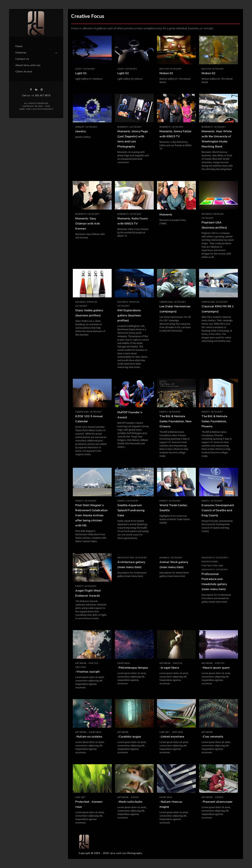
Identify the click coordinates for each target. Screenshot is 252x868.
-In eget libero (169, 668)
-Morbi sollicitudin (130, 802)
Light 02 (123, 73)
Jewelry (81, 131)
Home (19, 46)
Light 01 (81, 73)
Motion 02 (208, 73)
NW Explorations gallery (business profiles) (129, 315)
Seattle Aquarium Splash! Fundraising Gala (131, 510)
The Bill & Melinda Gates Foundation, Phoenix (214, 421)
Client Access (24, 72)
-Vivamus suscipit (87, 672)
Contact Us (22, 59)
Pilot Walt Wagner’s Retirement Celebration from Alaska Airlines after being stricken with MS (91, 515)
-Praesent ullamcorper (217, 802)
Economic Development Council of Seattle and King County (218, 510)
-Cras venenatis (212, 737)
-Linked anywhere (172, 737)
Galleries (21, 53)
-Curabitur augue (129, 737)
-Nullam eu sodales (89, 737)
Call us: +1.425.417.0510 (36, 95)
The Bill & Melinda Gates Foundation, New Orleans (176, 421)
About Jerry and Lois (28, 65)
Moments (166, 215)
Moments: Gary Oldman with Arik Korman (88, 224)
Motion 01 (166, 73)
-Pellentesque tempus (133, 668)
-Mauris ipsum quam (216, 668)
